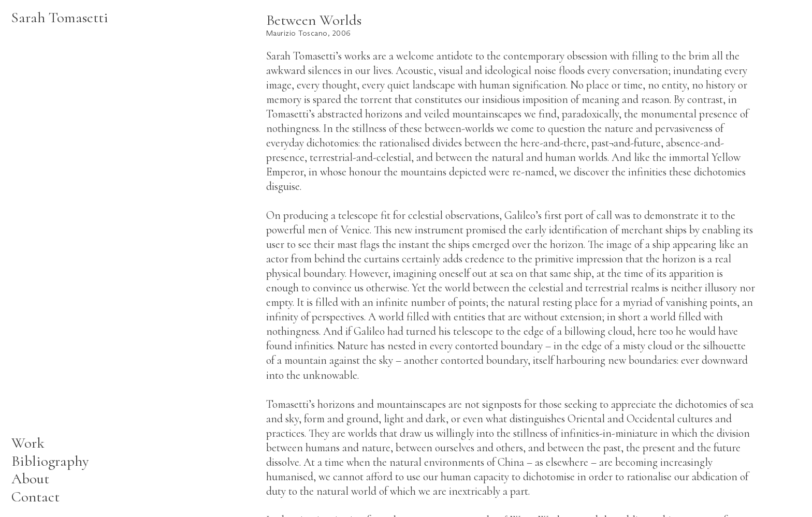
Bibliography (50, 461)
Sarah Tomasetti (60, 17)
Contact (35, 497)
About (30, 478)
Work (28, 443)
